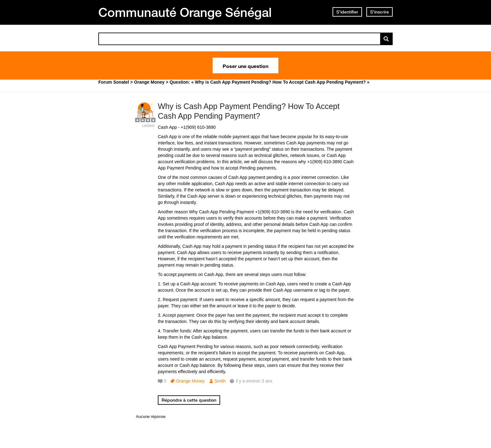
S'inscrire (380, 12)
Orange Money (190, 381)
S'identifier (347, 12)
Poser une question (246, 65)
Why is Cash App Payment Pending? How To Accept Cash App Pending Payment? (249, 111)
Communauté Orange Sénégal (185, 12)
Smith (220, 381)
